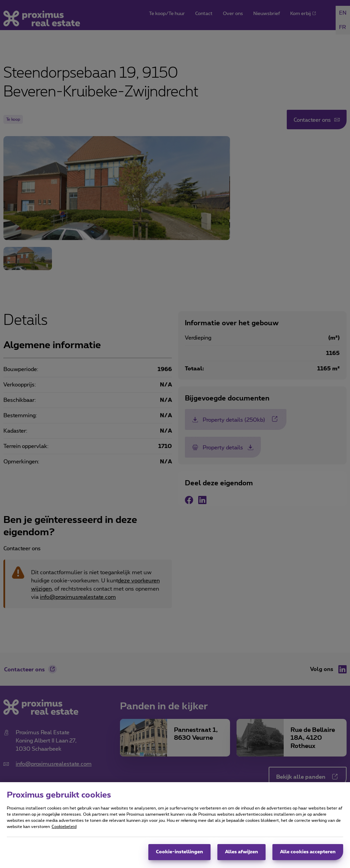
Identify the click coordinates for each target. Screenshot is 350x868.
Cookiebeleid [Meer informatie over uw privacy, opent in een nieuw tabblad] (64, 830)
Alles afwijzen (241, 855)
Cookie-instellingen (179, 855)
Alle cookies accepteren (308, 855)
